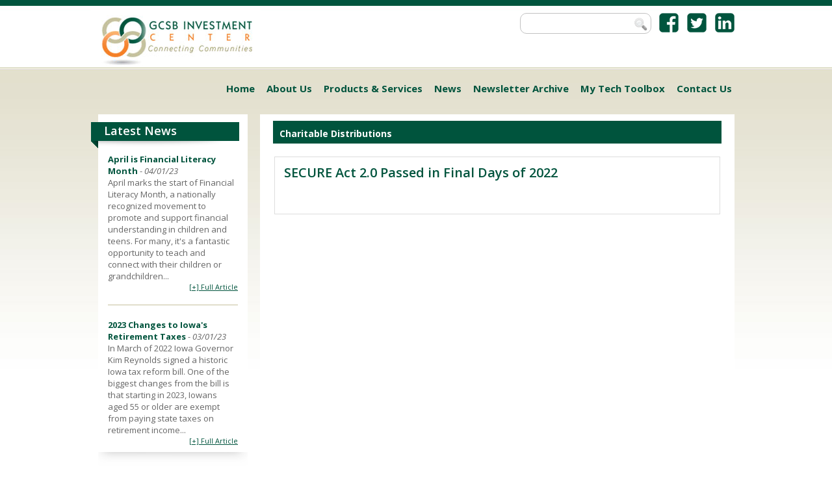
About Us (289, 88)
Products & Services (373, 88)
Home (240, 88)
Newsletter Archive (521, 88)
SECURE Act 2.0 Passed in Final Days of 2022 (421, 172)
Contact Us (704, 88)
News (448, 88)
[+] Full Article (214, 287)
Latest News (140, 131)
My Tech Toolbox (623, 88)
